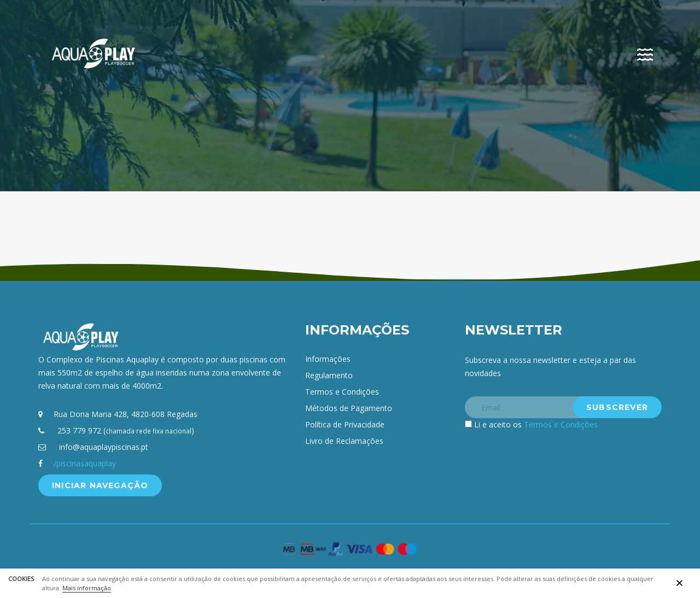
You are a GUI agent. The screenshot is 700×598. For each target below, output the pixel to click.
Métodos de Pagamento (349, 408)
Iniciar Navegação (100, 485)
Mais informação (87, 588)
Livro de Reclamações (344, 441)
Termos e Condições (342, 392)
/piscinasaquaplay (85, 463)
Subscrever (617, 407)
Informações (328, 359)
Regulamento (329, 375)
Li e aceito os (536, 424)
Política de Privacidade (345, 424)
